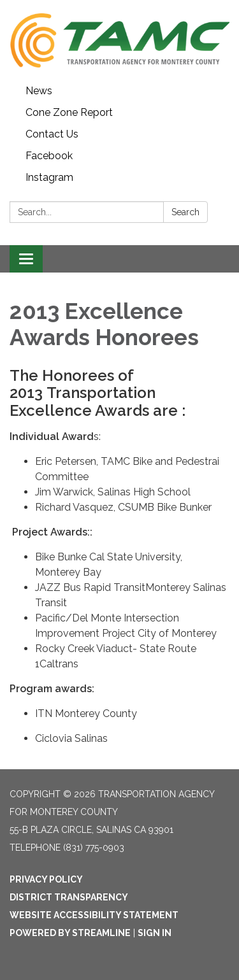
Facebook (49, 156)
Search (185, 212)
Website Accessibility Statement (94, 915)
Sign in (155, 933)
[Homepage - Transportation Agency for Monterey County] (119, 40)
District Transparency (69, 897)
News (39, 91)
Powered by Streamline (70, 933)
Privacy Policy (46, 879)
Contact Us (52, 134)
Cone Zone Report (69, 112)
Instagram (49, 177)
